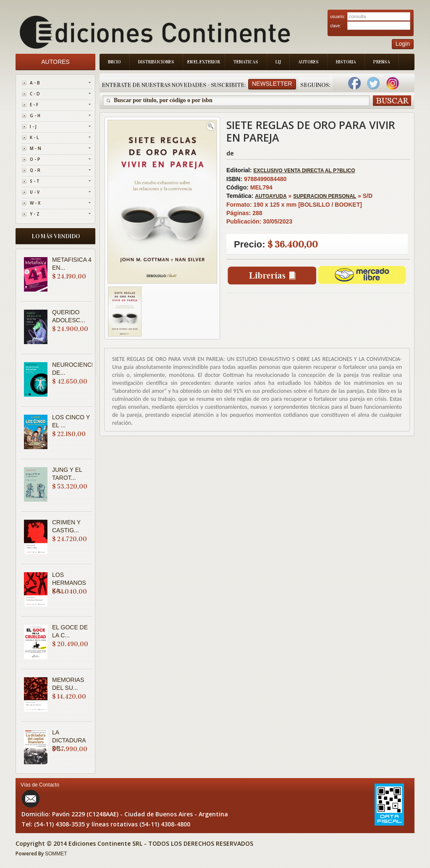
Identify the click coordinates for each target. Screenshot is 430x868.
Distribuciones (156, 62)
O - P (35, 159)
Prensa (382, 62)
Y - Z (35, 214)
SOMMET (56, 854)
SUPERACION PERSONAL (325, 196)
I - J (33, 126)
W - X (35, 203)
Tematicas (246, 62)
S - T (35, 181)
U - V (35, 192)
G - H (35, 116)
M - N (35, 148)
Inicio (114, 62)
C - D (35, 94)
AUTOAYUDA (271, 196)
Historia (346, 62)
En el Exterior (204, 62)
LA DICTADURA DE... (69, 740)
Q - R (35, 170)
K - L (34, 137)
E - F (34, 105)
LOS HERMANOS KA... (69, 583)
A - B (35, 83)
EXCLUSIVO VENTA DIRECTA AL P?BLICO (304, 171)
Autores (308, 62)
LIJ (278, 62)
